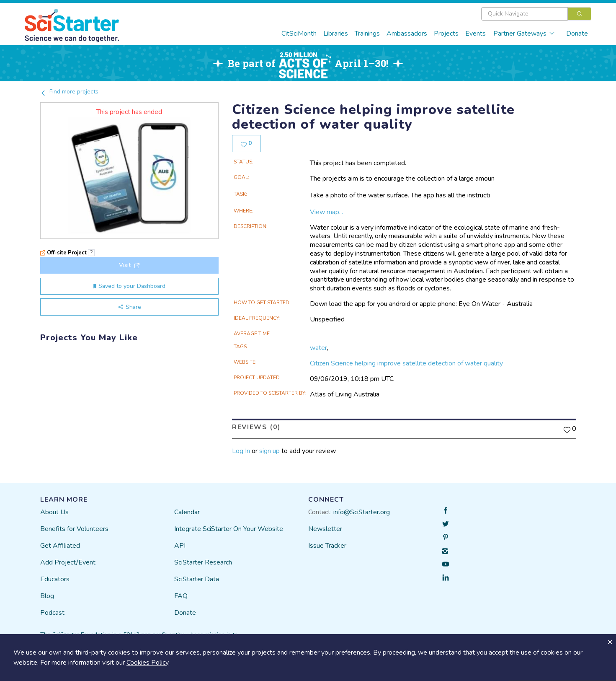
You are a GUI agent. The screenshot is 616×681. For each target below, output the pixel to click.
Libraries (336, 34)
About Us (54, 512)
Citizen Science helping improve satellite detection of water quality (406, 363)
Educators (55, 579)
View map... (326, 212)
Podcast (52, 613)
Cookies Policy (147, 663)
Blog (47, 596)
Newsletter (325, 529)
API (180, 546)
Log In (241, 451)
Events (476, 34)
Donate (577, 34)
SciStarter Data (197, 579)
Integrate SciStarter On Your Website (229, 529)
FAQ (181, 596)
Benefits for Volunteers (74, 529)
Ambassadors (407, 34)
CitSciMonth (299, 34)
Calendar (187, 512)
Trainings (367, 34)
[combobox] (536, 14)
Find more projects (69, 92)
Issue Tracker (327, 546)
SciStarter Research (203, 562)
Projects (446, 34)
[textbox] (525, 14)
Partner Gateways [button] (524, 34)
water (318, 348)
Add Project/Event (68, 562)
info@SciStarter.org (362, 512)
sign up (269, 451)
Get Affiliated (60, 546)
